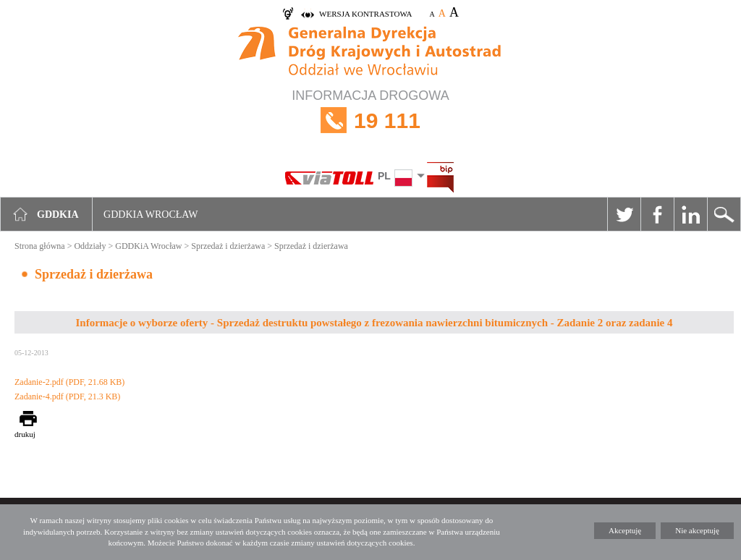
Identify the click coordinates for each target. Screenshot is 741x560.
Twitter (624, 214)
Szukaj (724, 214)
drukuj (25, 434)
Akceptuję (625, 530)
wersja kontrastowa (365, 14)
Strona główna (40, 246)
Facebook (657, 214)
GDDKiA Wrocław (148, 246)
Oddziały (90, 246)
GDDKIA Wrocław (151, 215)
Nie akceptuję (697, 530)
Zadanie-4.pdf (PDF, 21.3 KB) (67, 396)
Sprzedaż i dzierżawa (228, 246)
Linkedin (690, 214)
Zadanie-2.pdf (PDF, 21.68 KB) (69, 382)
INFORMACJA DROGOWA (370, 120)
